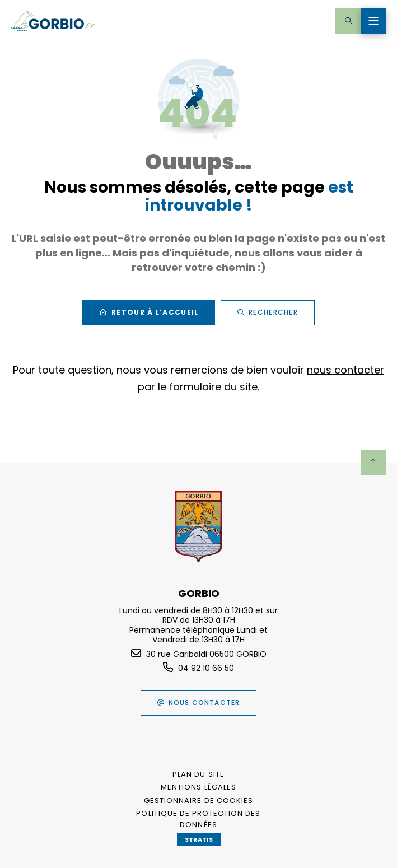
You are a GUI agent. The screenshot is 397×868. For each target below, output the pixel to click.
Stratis (199, 839)
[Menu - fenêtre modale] (373, 21)
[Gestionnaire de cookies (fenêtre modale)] (199, 801)
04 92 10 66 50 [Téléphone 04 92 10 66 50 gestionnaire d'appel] (206, 668)
